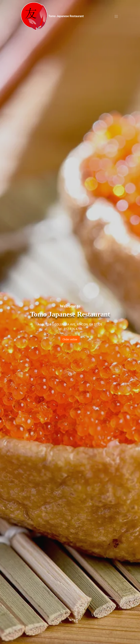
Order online (70, 339)
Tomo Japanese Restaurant (52, 16)
